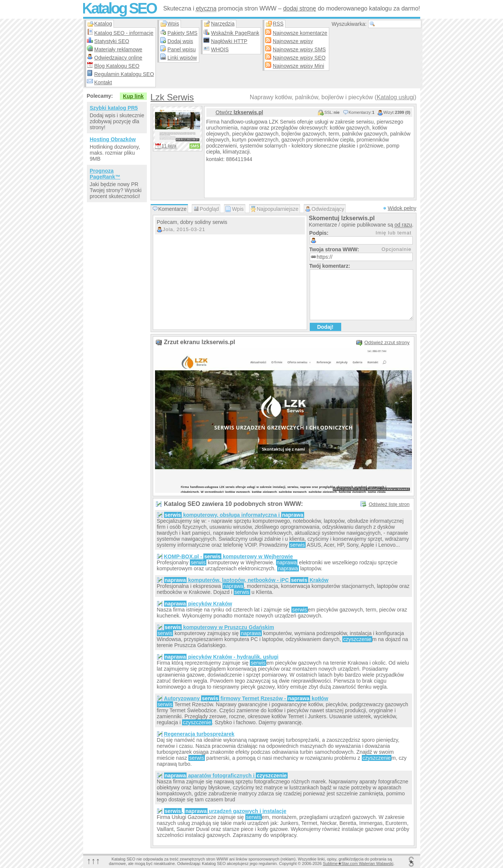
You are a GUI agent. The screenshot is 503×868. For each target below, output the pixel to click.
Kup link (133, 96)
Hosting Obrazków (113, 139)
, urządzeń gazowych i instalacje (225, 811)
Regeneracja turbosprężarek (199, 734)
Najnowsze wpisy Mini (298, 66)
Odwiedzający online (118, 58)
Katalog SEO (119, 8)
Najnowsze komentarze (300, 33)
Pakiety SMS (182, 33)
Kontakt (103, 82)
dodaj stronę (300, 8)
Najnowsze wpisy (293, 41)
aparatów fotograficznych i (226, 776)
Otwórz (240, 112)
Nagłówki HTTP (229, 41)
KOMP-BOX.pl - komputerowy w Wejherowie (229, 556)
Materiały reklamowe (118, 49)
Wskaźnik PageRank (235, 33)
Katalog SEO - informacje (124, 33)
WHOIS (220, 49)
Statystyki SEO (112, 41)
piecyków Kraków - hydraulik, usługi (221, 657)
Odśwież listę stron (389, 504)
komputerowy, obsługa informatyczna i (234, 515)
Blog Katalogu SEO (117, 66)
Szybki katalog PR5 (114, 108)
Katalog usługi (396, 97)
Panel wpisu (182, 49)
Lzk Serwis (172, 97)
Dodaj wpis (180, 41)
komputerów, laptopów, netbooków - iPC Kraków (246, 580)
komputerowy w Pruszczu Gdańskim (219, 627)
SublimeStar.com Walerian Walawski (358, 864)
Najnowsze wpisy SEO (299, 58)
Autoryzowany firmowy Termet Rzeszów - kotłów (246, 698)
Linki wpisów (182, 58)
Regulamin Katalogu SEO (124, 74)
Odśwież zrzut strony (387, 342)
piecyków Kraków (198, 604)
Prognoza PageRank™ (105, 174)
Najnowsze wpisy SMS (299, 49)
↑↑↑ (94, 861)
